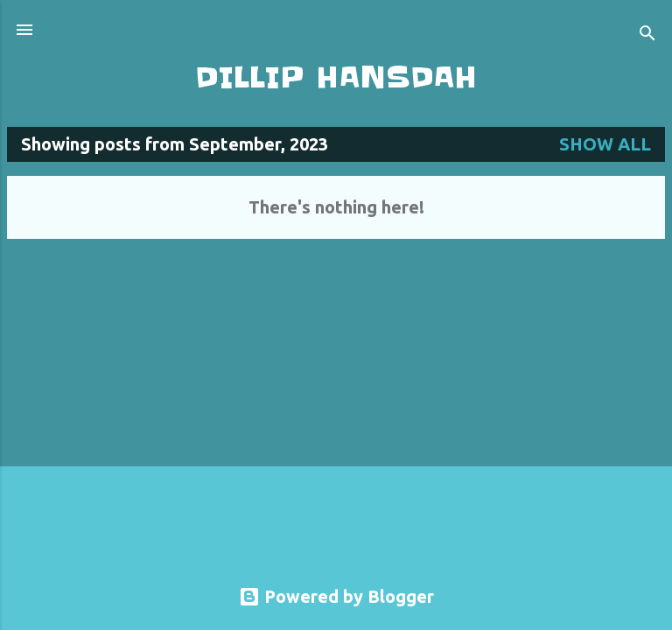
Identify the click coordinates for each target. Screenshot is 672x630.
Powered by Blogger (336, 596)
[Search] (647, 35)
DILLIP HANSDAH (336, 77)
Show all (605, 144)
